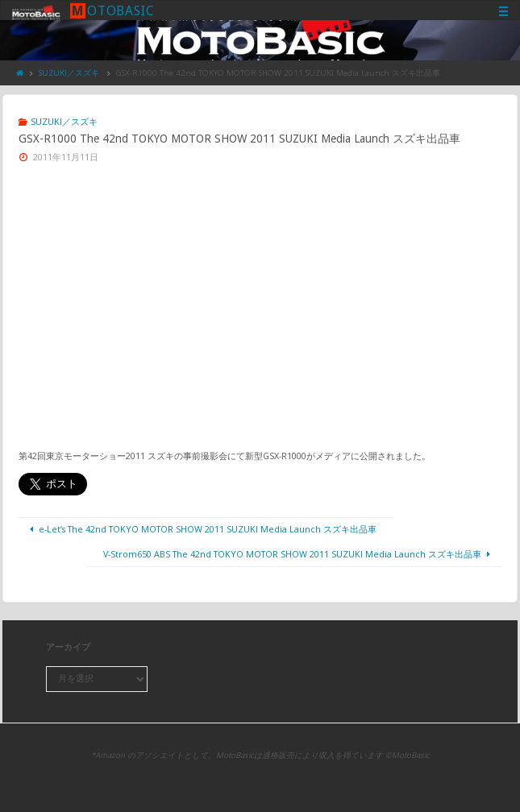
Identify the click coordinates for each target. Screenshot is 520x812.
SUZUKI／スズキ (69, 73)
